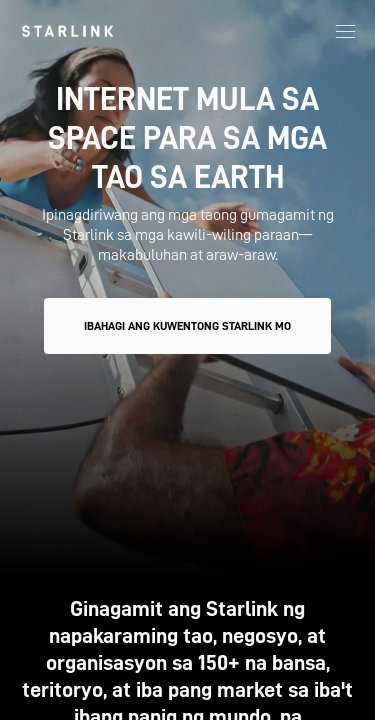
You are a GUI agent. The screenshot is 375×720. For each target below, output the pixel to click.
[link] (67, 31)
